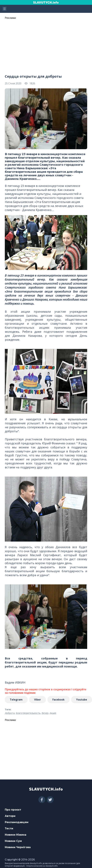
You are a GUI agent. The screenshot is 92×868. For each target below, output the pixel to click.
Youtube (82, 700)
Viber (38, 700)
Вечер (45, 713)
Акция (53, 713)
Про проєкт (13, 810)
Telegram (16, 700)
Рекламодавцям (17, 822)
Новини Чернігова (18, 847)
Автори (10, 816)
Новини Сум (13, 841)
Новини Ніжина (16, 835)
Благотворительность (28, 713)
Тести (9, 828)
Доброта (10, 713)
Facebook (59, 700)
